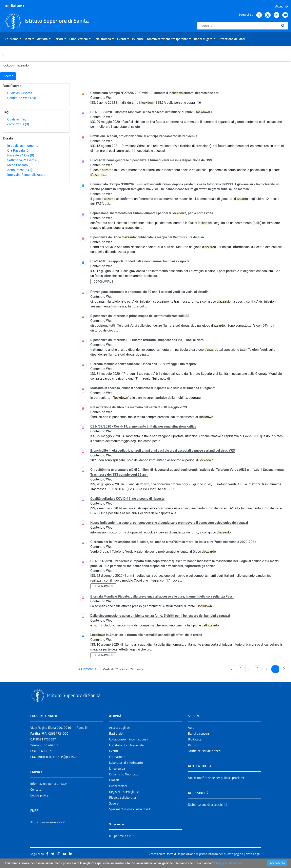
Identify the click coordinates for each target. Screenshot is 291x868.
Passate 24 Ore (21, 155)
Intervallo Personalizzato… (26, 175)
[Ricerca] (238, 26)
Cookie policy (39, 795)
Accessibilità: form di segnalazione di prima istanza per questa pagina (196, 854)
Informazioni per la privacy (48, 784)
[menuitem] (13, 39)
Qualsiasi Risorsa (20, 93)
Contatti (36, 789)
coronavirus (18, 124)
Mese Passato (20, 165)
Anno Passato (20, 170)
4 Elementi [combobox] (89, 669)
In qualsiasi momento (23, 146)
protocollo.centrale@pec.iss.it (57, 757)
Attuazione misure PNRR (47, 822)
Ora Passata (18, 150)
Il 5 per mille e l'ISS (122, 836)
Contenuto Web (22, 98)
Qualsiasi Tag (17, 119)
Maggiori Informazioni (230, 863)
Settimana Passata (23, 160)
